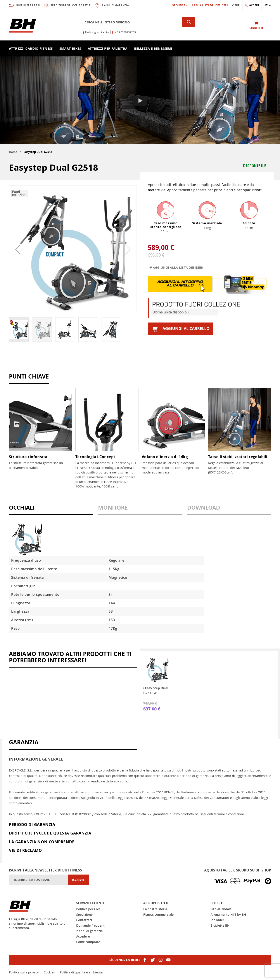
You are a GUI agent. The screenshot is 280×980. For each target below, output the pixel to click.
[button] (268, 5)
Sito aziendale (221, 909)
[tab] (51, 510)
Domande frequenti (91, 925)
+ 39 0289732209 (125, 32)
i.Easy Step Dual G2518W (156, 690)
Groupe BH (180, 5)
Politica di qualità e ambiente (81, 972)
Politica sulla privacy (24, 972)
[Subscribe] (79, 880)
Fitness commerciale (158, 914)
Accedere (83, 936)
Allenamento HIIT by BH (228, 914)
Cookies (49, 972)
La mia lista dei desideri (210, 5)
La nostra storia (155, 909)
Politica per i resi (89, 909)
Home (13, 152)
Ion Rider (217, 920)
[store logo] (22, 26)
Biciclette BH (220, 925)
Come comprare (88, 942)
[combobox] (132, 22)
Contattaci (84, 920)
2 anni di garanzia (89, 931)
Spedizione (84, 914)
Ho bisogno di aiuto (97, 32)
